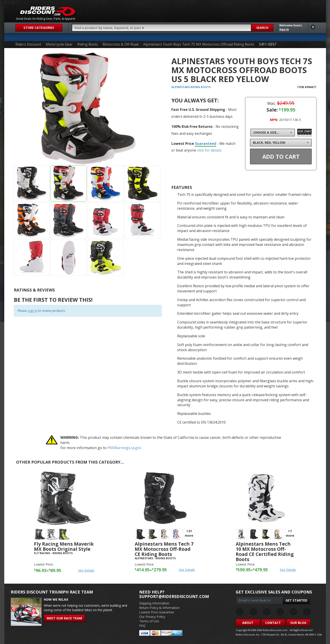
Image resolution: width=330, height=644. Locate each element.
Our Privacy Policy (152, 617)
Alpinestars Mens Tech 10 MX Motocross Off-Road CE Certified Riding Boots (265, 552)
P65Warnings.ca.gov (124, 448)
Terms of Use (149, 621)
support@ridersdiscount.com (174, 596)
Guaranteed (206, 144)
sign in (33, 311)
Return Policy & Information (159, 608)
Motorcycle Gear (59, 44)
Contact (273, 623)
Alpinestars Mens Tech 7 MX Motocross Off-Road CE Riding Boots (164, 549)
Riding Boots (88, 44)
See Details (86, 570)
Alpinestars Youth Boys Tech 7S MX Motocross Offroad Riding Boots (199, 44)
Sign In (284, 29)
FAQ (142, 626)
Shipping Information (154, 603)
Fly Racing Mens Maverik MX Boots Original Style (64, 546)
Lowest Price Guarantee (157, 612)
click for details (209, 150)
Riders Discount (28, 44)
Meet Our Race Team (64, 618)
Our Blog (298, 623)
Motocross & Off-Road (121, 44)
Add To (281, 156)
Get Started (296, 600)
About (248, 623)
